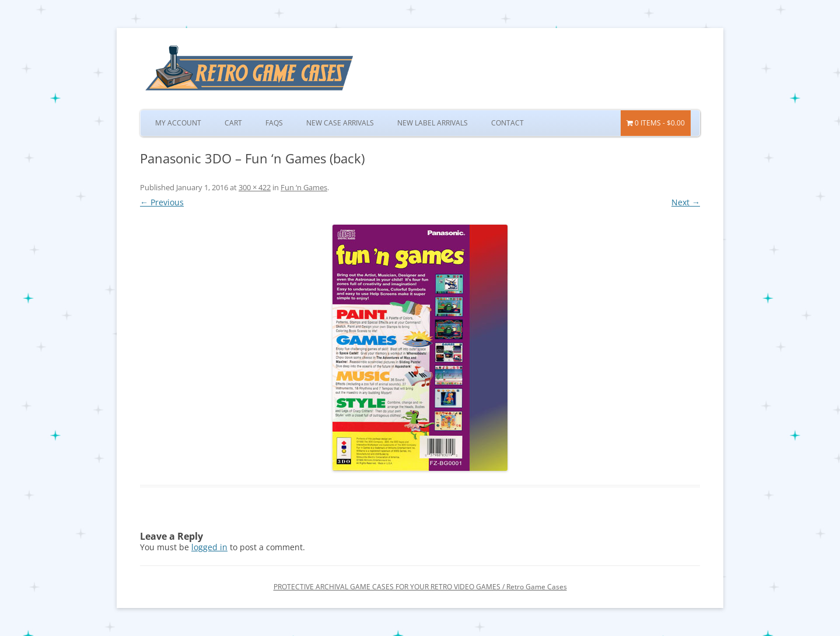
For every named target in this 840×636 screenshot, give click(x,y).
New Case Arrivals (340, 123)
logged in (209, 547)
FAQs (274, 123)
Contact (508, 123)
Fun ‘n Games (304, 187)
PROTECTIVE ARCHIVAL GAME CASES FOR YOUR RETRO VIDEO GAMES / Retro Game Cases (420, 587)
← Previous (162, 202)
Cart (233, 123)
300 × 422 (255, 187)
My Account (178, 123)
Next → (686, 202)
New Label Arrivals (433, 123)
